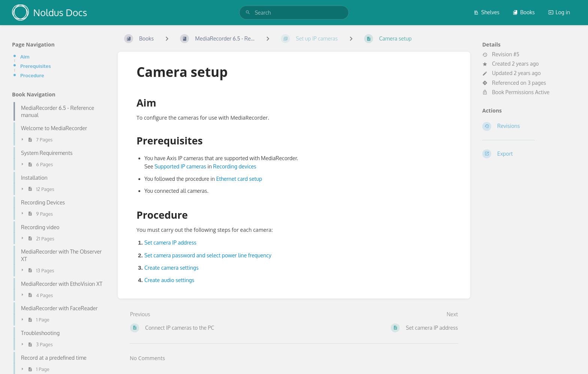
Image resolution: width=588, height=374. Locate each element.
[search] (294, 13)
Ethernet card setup (239, 179)
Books (524, 12)
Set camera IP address (170, 243)
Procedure (32, 75)
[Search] (248, 13)
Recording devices (235, 166)
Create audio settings (169, 280)
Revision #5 (501, 54)
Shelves (487, 12)
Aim (25, 56)
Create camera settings (171, 268)
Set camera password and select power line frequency (208, 255)
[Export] (529, 154)
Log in (559, 12)
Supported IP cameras (180, 166)
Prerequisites (36, 66)
